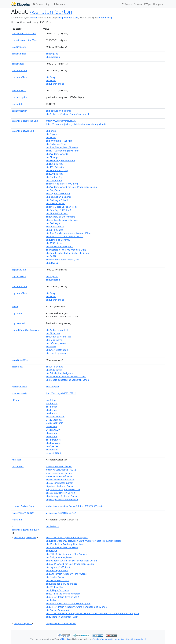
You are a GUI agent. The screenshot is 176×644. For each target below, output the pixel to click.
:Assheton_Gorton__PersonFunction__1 (68, 114)
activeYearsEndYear (24, 33)
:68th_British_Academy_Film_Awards (66, 554)
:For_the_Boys (55, 177)
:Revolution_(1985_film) (60, 141)
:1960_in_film (54, 164)
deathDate (19, 70)
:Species (52, 446)
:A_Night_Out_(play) (58, 590)
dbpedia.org (105, 18)
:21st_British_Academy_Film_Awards (66, 544)
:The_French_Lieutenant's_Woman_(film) (68, 233)
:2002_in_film (54, 174)
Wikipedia (64, 639)
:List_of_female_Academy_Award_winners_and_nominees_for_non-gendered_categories (93, 613)
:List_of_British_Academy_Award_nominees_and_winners (77, 607)
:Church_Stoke (55, 84)
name (17, 313)
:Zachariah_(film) (56, 144)
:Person (52, 403)
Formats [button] (59, 4)
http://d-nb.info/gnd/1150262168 (63, 490)
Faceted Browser (132, 4)
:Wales (51, 80)
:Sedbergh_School (57, 200)
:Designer (53, 387)
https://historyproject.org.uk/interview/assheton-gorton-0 (76, 124)
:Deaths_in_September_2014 (62, 617)
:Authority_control (57, 330)
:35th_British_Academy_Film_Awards (66, 574)
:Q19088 (54, 420)
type (16, 400)
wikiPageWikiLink (23, 131)
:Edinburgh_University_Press (62, 220)
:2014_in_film (54, 587)
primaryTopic (23, 624)
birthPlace (19, 54)
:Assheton (53, 526)
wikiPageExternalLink (25, 121)
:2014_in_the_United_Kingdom (63, 594)
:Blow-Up (52, 263)
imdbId (18, 104)
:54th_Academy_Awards (60, 557)
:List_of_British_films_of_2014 (63, 597)
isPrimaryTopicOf (23, 513)
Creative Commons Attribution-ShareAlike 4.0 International (119, 639)
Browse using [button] (41, 4)
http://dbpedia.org (69, 18)
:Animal (52, 433)
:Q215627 (55, 423)
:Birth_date (53, 333)
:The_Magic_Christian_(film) (62, 207)
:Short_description (57, 350)
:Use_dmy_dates (56, 353)
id (15, 307)
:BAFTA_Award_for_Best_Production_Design (70, 564)
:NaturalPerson (55, 417)
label (16, 460)
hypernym (19, 387)
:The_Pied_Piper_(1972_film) (62, 184)
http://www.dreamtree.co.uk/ (61, 121)
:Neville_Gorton (56, 203)
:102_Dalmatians (56, 167)
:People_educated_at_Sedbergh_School (68, 253)
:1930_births (54, 243)
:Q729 (53, 430)
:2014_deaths (55, 230)
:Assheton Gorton (59, 466)
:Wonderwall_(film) (57, 170)
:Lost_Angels (54, 180)
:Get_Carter (53, 190)
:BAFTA (51, 256)
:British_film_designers (59, 246)
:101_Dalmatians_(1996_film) (62, 151)
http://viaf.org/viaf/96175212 (61, 393)
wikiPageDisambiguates (26, 530)
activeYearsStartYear (24, 40)
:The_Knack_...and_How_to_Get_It (65, 236)
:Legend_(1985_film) (58, 194)
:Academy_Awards (57, 154)
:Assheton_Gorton (61, 513)
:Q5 (52, 426)
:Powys (51, 77)
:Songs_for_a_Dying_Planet (61, 584)
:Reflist (51, 347)
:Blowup (52, 157)
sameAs (20, 393)
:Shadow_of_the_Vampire (61, 217)
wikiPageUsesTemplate (26, 330)
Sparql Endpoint (154, 4)
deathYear (19, 91)
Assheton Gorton (51, 11)
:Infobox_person (56, 343)
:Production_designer (59, 111)
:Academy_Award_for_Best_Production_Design (71, 187)
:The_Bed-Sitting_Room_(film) (63, 260)
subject (17, 367)
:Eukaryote (53, 440)
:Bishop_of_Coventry (58, 240)
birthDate (19, 47)
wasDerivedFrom (23, 506)
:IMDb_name (54, 340)
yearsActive (20, 360)
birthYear (19, 64)
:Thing (51, 400)
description (20, 97)
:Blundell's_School (57, 213)
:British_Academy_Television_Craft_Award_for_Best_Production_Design (84, 541)
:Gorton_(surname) (57, 610)
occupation (20, 111)
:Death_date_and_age (59, 337)
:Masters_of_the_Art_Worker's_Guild (66, 250)
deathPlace (20, 77)
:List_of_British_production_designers (67, 538)
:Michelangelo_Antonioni (60, 161)
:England (52, 54)
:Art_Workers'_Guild (58, 580)
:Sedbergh (53, 57)
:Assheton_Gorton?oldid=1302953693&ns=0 (74, 506)
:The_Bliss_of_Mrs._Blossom (62, 147)
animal (33, 18)
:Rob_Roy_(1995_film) (59, 210)
